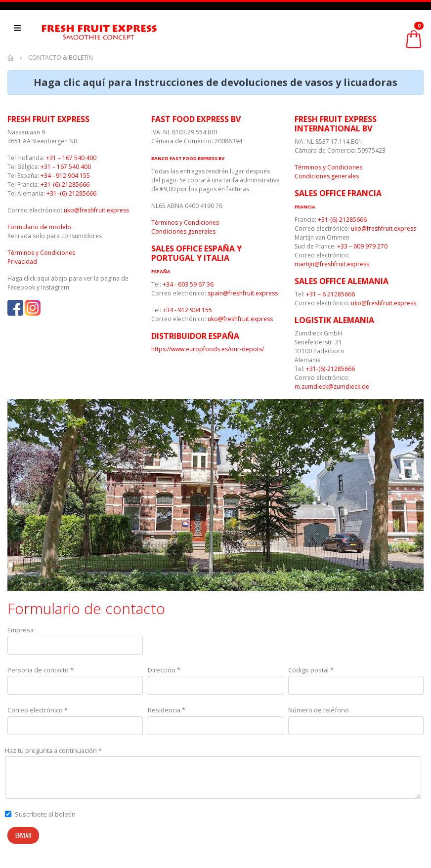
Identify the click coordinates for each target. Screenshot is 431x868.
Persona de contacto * (41, 670)
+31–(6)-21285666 (71, 193)
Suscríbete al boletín (45, 814)
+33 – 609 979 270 (362, 246)
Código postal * (311, 670)
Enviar (23, 835)
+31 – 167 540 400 (71, 158)
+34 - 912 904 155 (65, 176)
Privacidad (22, 262)
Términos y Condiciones (41, 253)
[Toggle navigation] (21, 32)
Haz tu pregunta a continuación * (53, 750)
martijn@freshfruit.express (332, 264)
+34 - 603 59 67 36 (188, 284)
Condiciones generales (183, 231)
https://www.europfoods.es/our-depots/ (208, 349)
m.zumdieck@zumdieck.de (332, 387)
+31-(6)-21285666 (65, 185)
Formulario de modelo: (40, 227)
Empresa (21, 630)
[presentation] (348, 846)
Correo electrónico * (38, 710)
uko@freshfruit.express (96, 210)
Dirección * (164, 670)
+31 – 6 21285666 (330, 294)
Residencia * (167, 710)
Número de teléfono (319, 710)
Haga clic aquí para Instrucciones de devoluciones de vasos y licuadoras (215, 82)
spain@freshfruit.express (243, 293)
